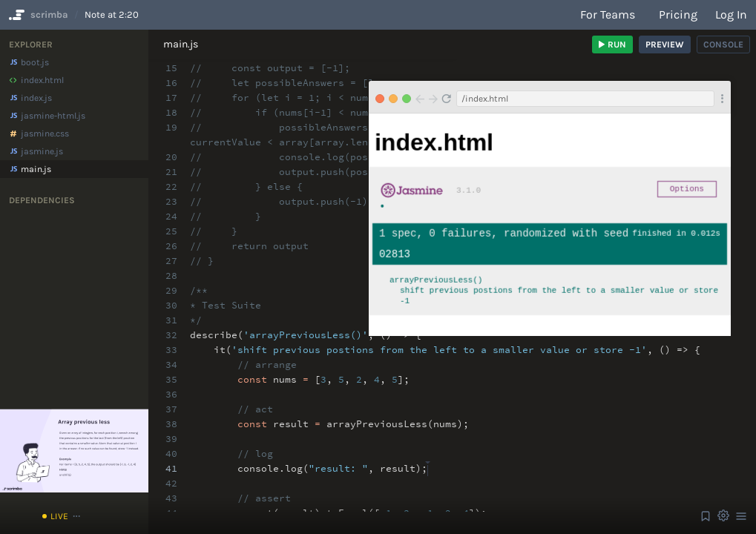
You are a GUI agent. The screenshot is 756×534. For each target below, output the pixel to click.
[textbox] (428, 462)
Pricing (678, 14)
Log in (731, 14)
